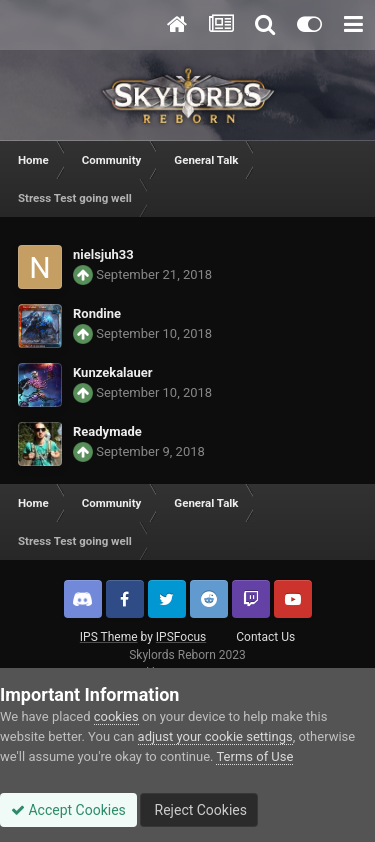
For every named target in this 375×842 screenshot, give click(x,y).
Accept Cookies (68, 810)
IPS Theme (109, 637)
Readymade (107, 431)
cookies (116, 716)
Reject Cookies (199, 810)
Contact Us (265, 637)
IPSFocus (181, 637)
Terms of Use (254, 756)
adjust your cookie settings (215, 736)
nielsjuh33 (103, 254)
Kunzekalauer (113, 372)
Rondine (97, 313)
